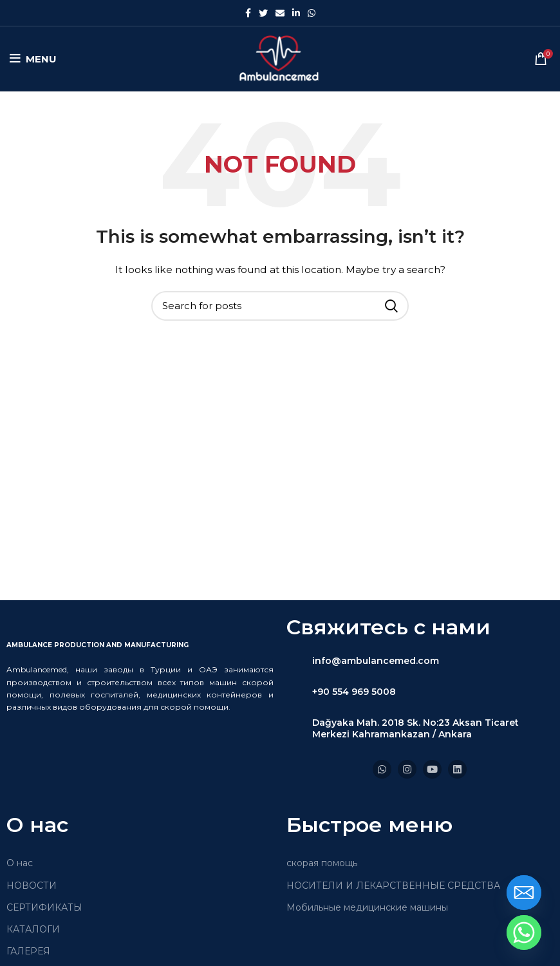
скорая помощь (322, 863)
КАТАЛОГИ (33, 929)
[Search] (280, 306)
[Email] (524, 893)
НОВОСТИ (32, 885)
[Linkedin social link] (296, 13)
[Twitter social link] (263, 13)
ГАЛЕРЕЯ (28, 951)
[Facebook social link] (248, 13)
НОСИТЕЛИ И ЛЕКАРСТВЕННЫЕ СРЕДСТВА (393, 885)
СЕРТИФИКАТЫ (44, 907)
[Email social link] (280, 13)
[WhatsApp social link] (312, 13)
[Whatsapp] (524, 933)
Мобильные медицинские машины (367, 907)
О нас (20, 863)
